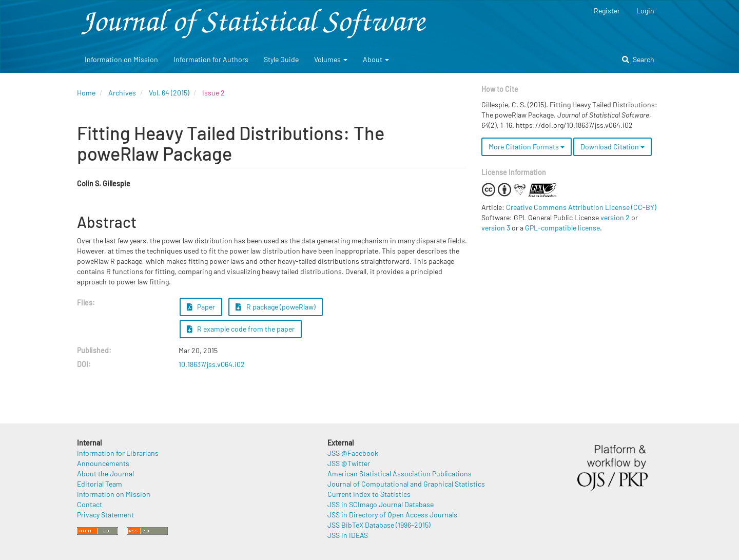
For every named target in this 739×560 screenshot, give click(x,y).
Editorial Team (100, 484)
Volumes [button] (331, 59)
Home (86, 93)
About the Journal (105, 474)
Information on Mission (121, 59)
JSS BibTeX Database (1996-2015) (379, 525)
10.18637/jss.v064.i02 (212, 364)
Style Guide (281, 59)
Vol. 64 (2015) (169, 93)
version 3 (496, 228)
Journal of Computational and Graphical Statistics (406, 484)
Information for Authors (211, 59)
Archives (122, 93)
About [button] (376, 59)
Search (638, 59)
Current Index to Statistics (369, 494)
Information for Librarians (118, 453)
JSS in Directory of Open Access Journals (392, 515)
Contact (90, 504)
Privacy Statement (105, 515)
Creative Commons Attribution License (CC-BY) (581, 207)
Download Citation (612, 147)
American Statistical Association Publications (400, 474)
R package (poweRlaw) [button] (276, 307)
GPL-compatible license (562, 228)
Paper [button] (201, 307)
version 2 (615, 217)
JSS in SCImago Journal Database (381, 504)
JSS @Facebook (353, 453)
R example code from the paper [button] (241, 329)
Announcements (103, 463)
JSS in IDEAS (348, 535)
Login (645, 11)
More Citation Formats (527, 147)
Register (607, 11)
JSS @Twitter (349, 463)
